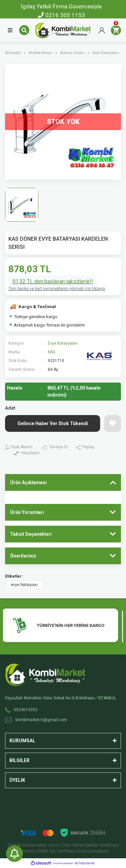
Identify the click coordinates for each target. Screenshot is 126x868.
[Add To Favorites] (113, 423)
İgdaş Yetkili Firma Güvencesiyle (61, 6)
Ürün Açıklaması (28, 482)
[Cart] (116, 30)
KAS (51, 352)
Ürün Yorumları (27, 512)
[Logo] (63, 30)
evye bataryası (24, 585)
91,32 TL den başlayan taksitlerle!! (53, 281)
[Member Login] (102, 30)
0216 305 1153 (61, 15)
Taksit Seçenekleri (31, 534)
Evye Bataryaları (63, 343)
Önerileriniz (23, 556)
